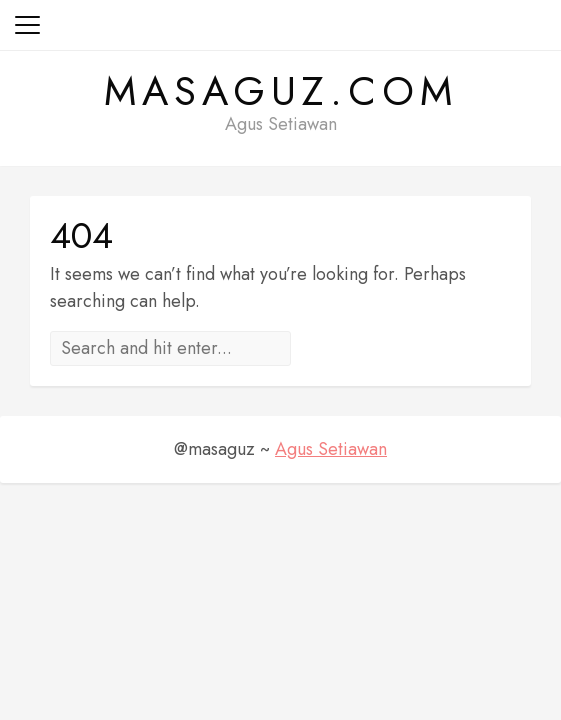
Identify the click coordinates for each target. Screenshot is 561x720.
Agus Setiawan (331, 449)
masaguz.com (281, 91)
